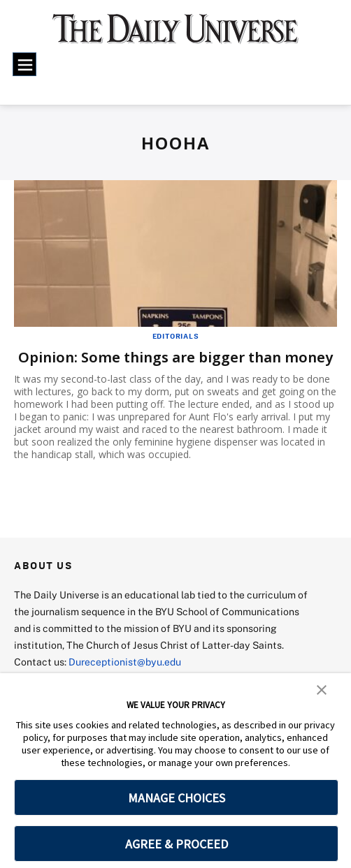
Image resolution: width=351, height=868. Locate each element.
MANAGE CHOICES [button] (177, 798)
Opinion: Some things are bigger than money (175, 357)
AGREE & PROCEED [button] (177, 844)
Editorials (176, 336)
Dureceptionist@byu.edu (125, 662)
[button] (322, 689)
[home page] (175, 35)
